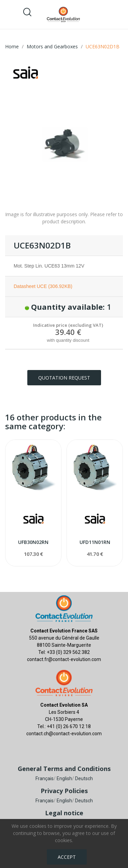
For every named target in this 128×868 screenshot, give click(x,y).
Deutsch (84, 778)
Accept (67, 857)
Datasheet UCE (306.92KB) (43, 286)
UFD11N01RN (95, 542)
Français (45, 778)
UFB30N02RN (33, 542)
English (64, 778)
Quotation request (64, 378)
